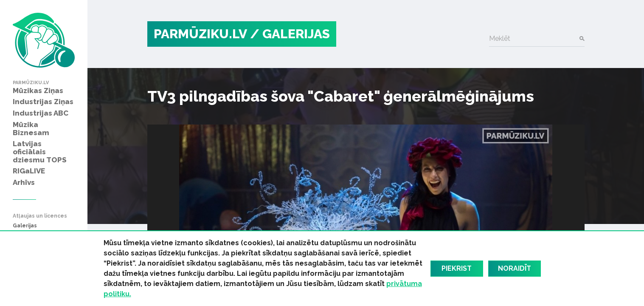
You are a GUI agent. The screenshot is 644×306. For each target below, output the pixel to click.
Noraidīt (515, 268)
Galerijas (25, 226)
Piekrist (457, 268)
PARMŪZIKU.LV (200, 34)
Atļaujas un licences (40, 216)
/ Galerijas (290, 34)
